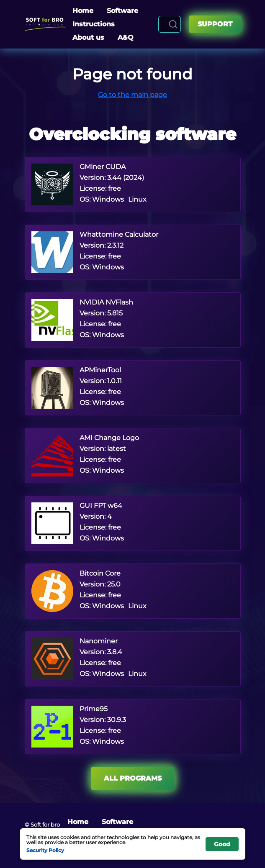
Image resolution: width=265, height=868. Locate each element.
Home (83, 11)
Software (122, 11)
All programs (133, 778)
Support (215, 24)
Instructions (94, 24)
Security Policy (45, 850)
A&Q (126, 37)
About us (88, 37)
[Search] (173, 24)
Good (222, 844)
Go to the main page (132, 95)
